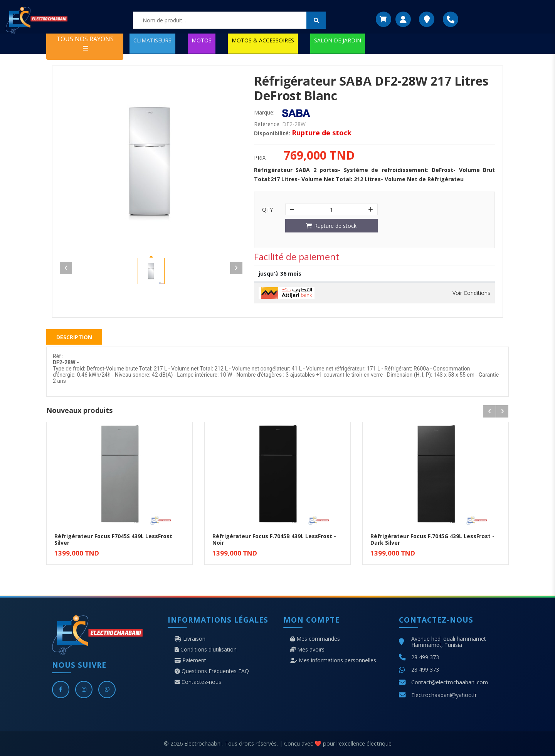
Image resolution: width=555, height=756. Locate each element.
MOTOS (202, 40)
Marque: (264, 113)
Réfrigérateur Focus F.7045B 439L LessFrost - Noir (274, 539)
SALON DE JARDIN (338, 40)
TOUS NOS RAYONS (85, 43)
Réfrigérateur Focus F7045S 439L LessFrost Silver (113, 539)
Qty (267, 210)
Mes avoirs (307, 650)
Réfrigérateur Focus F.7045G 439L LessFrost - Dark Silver (432, 539)
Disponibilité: (272, 133)
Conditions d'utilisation (206, 650)
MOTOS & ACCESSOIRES (263, 40)
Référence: (267, 124)
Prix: (260, 158)
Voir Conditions (471, 293)
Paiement (190, 660)
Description (74, 337)
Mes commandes (315, 639)
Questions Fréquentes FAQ (212, 671)
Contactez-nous (198, 682)
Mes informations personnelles (333, 660)
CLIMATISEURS (152, 40)
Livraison (190, 639)
